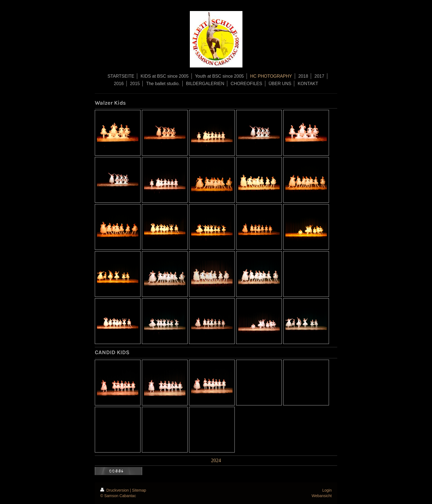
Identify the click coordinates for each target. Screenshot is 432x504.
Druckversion (115, 490)
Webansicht (322, 496)
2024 (216, 460)
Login (327, 490)
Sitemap (139, 490)
